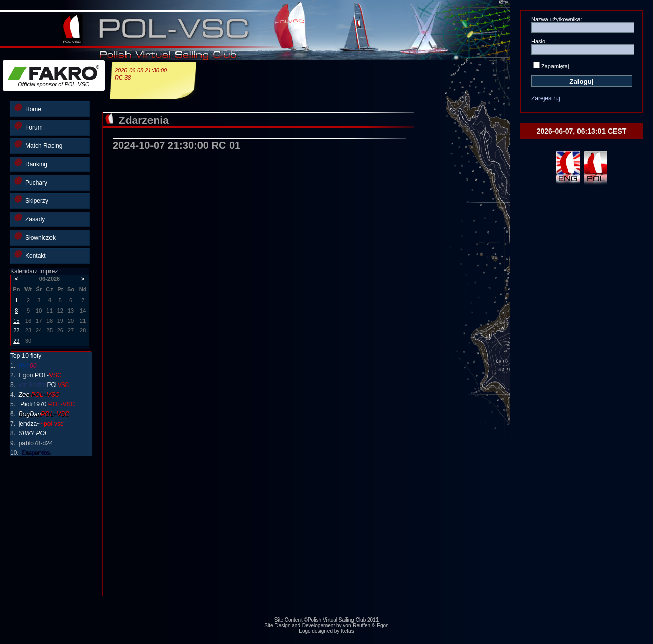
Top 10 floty (26, 356)
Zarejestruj (546, 98)
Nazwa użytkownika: (557, 19)
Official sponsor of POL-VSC (54, 76)
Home (28, 108)
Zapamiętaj (555, 66)
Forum (29, 126)
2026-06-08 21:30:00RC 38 (153, 74)
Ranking (31, 163)
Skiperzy (31, 200)
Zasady (30, 218)
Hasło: (539, 41)
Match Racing (38, 145)
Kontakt (30, 255)
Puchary (31, 181)
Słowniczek (35, 236)
